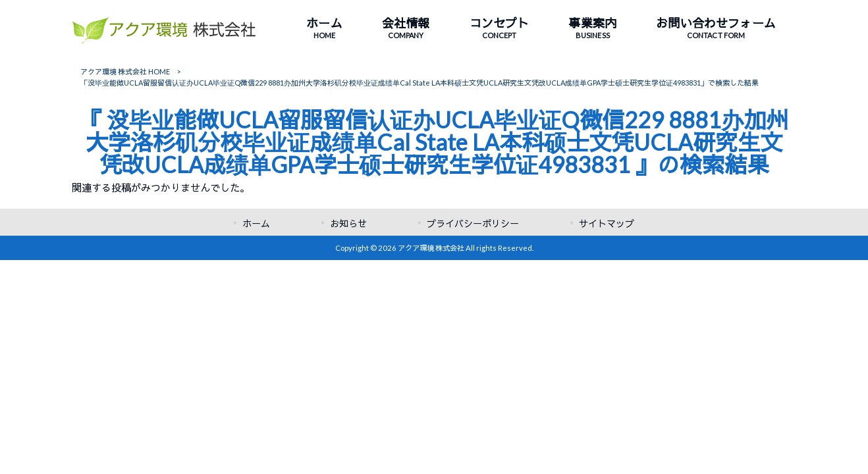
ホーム (256, 224)
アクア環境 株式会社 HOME (125, 71)
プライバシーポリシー (473, 224)
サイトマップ (607, 224)
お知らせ (348, 224)
